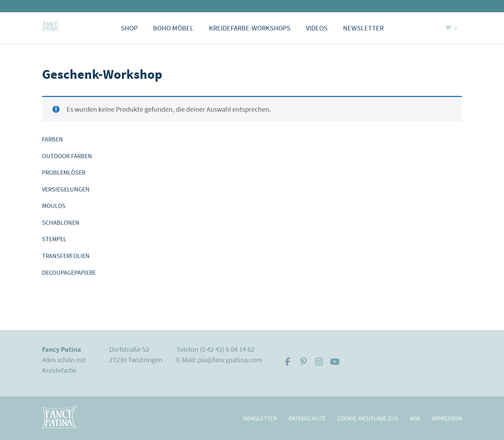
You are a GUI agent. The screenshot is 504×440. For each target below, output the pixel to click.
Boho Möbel (173, 28)
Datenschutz (307, 418)
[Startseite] (51, 26)
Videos (317, 28)
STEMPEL (54, 239)
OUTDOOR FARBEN (67, 156)
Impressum (447, 418)
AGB (415, 418)
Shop (129, 28)
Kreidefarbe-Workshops (250, 28)
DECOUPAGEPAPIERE (69, 273)
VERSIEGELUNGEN (66, 189)
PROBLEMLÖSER (64, 172)
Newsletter (363, 28)
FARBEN (52, 139)
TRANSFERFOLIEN (66, 256)
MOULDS (54, 206)
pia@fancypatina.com (230, 360)
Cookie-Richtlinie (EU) (368, 418)
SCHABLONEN (61, 222)
